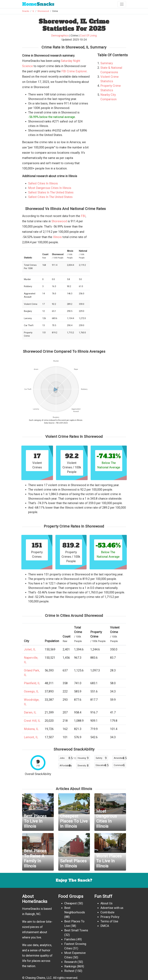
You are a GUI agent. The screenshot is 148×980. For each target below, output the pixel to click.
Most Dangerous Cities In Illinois (50, 188)
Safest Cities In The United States (50, 197)
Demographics (60, 35)
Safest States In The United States (51, 192)
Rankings (70, 966)
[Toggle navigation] (122, 4)
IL (33, 11)
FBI (83, 216)
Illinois (57, 237)
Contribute (107, 912)
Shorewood (43, 11)
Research (71, 962)
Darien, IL (30, 712)
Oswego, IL (31, 691)
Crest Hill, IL (32, 721)
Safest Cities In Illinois (43, 183)
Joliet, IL (30, 649)
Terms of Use (109, 921)
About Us (106, 903)
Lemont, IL (31, 737)
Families (70, 939)
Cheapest (71, 903)
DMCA (105, 926)
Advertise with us (112, 908)
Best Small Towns (76, 930)
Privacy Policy (110, 917)
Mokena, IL (31, 729)
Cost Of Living (88, 35)
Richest (69, 971)
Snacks (38, 4)
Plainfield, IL (32, 683)
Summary (107, 63)
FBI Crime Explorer (74, 71)
